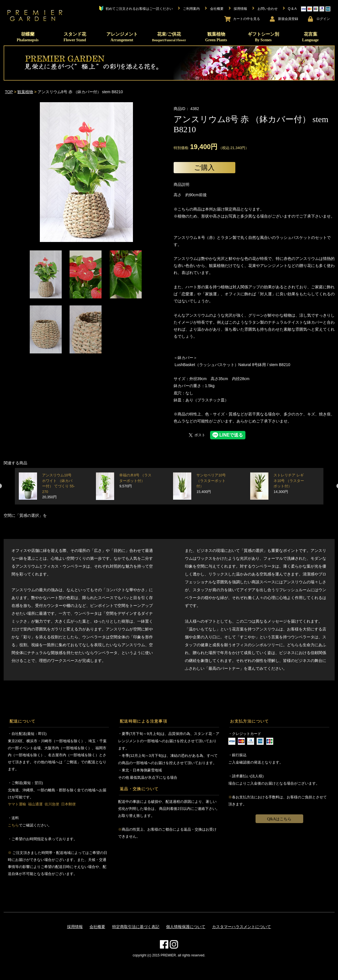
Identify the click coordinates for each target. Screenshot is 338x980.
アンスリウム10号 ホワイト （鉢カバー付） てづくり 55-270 (58, 486)
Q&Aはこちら (279, 819)
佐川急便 (52, 804)
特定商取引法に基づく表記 (136, 927)
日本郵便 (68, 804)
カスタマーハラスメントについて (242, 927)
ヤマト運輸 (17, 804)
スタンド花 (75, 37)
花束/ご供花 (169, 37)
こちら (13, 825)
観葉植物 (216, 37)
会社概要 (97, 927)
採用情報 (75, 927)
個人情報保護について (186, 927)
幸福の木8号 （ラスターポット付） (135, 481)
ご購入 (204, 167)
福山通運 (35, 804)
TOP (9, 92)
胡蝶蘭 (28, 37)
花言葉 (310, 37)
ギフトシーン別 (263, 37)
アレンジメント (122, 37)
